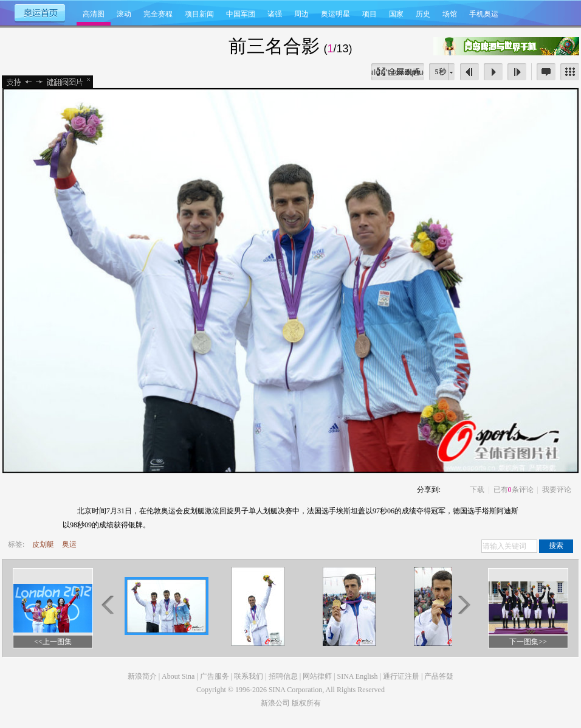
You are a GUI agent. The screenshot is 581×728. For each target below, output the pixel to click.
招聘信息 (283, 676)
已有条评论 (514, 490)
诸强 (275, 14)
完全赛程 (158, 14)
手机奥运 (484, 14)
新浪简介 (142, 676)
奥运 (69, 544)
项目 (370, 14)
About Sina (178, 676)
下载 (477, 490)
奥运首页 (39, 12)
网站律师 (317, 676)
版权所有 (306, 703)
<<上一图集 (53, 642)
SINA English (357, 676)
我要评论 (557, 490)
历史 (423, 14)
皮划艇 (43, 544)
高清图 (94, 14)
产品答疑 (439, 676)
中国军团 (241, 14)
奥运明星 (335, 14)
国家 (396, 14)
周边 (301, 14)
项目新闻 (199, 14)
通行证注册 (401, 676)
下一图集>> (528, 642)
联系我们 (249, 676)
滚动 (124, 14)
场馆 (450, 14)
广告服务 (215, 676)
